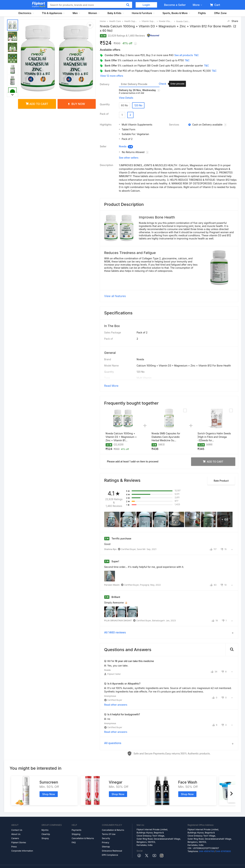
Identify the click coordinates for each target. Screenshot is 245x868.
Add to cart (37, 104)
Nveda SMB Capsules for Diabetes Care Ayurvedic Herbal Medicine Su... (166, 427)
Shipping (76, 825)
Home (103, 21)
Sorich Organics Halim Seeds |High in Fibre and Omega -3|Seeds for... (214, 427)
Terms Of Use (109, 825)
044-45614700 (207, 842)
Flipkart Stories (19, 833)
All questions (113, 733)
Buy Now (77, 104)
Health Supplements (131, 21)
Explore (39, 6)
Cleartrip (46, 825)
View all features (115, 286)
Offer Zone (220, 13)
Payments (76, 820)
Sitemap (106, 837)
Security (106, 829)
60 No (125, 105)
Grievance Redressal (112, 841)
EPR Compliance (110, 845)
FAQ (74, 833)
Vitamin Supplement (149, 21)
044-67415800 (223, 842)
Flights (202, 13)
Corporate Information (22, 841)
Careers (15, 829)
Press (14, 837)
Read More (111, 376)
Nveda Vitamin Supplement (166, 21)
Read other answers (116, 695)
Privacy (105, 833)
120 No (138, 105)
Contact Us (17, 820)
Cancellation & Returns (83, 829)
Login (146, 5)
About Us (16, 825)
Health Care (115, 21)
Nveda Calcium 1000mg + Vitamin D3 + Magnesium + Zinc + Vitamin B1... (121, 427)
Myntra (45, 820)
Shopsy (45, 829)
